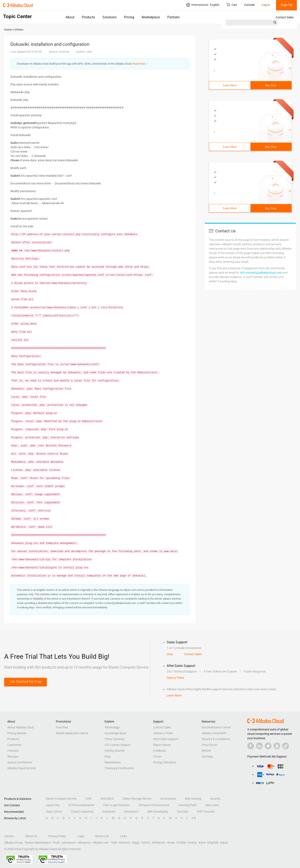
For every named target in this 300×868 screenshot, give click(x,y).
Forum (157, 757)
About (70, 17)
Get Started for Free (26, 682)
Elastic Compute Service (61, 799)
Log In (266, 5)
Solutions (109, 17)
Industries (109, 812)
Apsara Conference (20, 762)
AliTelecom (159, 843)
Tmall (56, 843)
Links (123, 836)
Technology (112, 727)
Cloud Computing (82, 812)
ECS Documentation (81, 805)
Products (88, 17)
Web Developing (157, 812)
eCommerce (168, 799)
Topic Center (54, 812)
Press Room (209, 745)
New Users (212, 805)
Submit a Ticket (163, 733)
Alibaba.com (101, 843)
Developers (131, 812)
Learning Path (187, 805)
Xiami (202, 843)
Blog (107, 757)
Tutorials (182, 812)
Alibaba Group (13, 843)
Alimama (124, 843)
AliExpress (84, 843)
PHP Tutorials (206, 812)
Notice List (102, 836)
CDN (89, 799)
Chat (170, 654)
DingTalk (213, 843)
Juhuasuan (68, 843)
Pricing (129, 17)
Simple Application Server (72, 733)
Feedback (159, 751)
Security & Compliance (216, 739)
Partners (173, 17)
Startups (13, 757)
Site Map (207, 757)
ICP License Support (118, 745)
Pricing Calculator (165, 762)
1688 (114, 843)
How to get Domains (116, 805)
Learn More (230, 85)
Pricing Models (17, 733)
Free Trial (62, 727)
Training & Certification (119, 768)
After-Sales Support (166, 739)
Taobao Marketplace (38, 843)
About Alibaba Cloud (21, 727)
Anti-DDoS (107, 799)
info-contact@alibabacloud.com (261, 273)
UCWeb (181, 843)
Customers (14, 745)
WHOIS (206, 751)
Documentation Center (216, 727)
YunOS (146, 843)
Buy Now (271, 85)
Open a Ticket (175, 678)
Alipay (224, 843)
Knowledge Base (115, 733)
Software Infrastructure (154, 805)
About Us (31, 836)
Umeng (192, 843)
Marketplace (151, 17)
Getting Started (114, 751)
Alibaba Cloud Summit (22, 768)
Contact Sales (285, 17)
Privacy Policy (57, 836)
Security (215, 799)
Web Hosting (193, 799)
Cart (232, 5)
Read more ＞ (141, 64)
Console (249, 5)
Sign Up (287, 5)
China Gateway (114, 739)
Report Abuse (162, 745)
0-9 (194, 818)
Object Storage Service (137, 799)
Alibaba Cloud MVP (214, 733)
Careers (9, 836)
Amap (171, 843)
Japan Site (53, 805)
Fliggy (136, 843)
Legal (81, 836)
